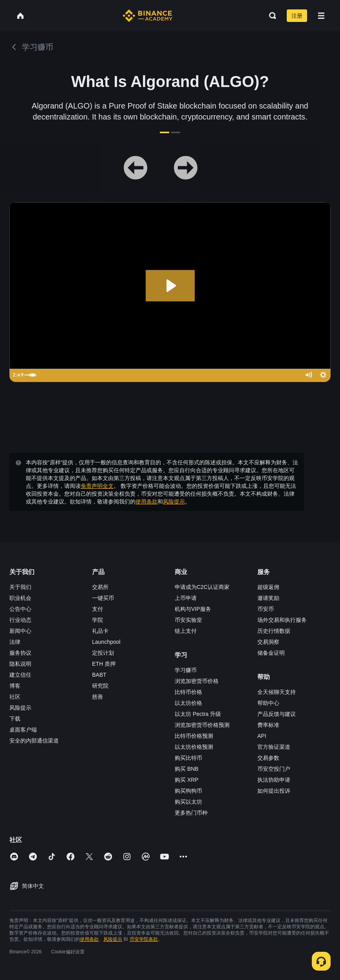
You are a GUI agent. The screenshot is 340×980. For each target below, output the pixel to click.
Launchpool (106, 642)
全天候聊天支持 (277, 692)
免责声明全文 (97, 486)
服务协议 (20, 653)
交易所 (100, 587)
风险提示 (174, 502)
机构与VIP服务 (193, 609)
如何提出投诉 (274, 791)
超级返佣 (268, 587)
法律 (15, 642)
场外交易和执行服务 (282, 620)
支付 (98, 609)
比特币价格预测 (194, 736)
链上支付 (186, 631)
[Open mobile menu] (321, 16)
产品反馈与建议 (277, 714)
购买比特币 (188, 758)
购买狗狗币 (188, 791)
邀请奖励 (268, 598)
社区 (15, 697)
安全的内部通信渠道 (34, 741)
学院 (98, 620)
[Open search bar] (270, 16)
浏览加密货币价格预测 (202, 725)
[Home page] (147, 16)
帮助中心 (268, 703)
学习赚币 (186, 670)
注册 (297, 16)
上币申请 (186, 598)
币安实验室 (188, 620)
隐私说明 (20, 664)
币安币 (266, 609)
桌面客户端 (23, 730)
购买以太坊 (188, 802)
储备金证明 (271, 653)
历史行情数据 (274, 631)
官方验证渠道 (274, 747)
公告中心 (20, 609)
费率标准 (268, 725)
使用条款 (146, 502)
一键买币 (103, 598)
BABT (99, 675)
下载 (15, 719)
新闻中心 (20, 631)
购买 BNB (187, 769)
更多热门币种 (191, 813)
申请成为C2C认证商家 (202, 587)
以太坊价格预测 (194, 747)
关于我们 (20, 587)
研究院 (100, 686)
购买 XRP (187, 780)
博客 (15, 686)
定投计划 (103, 653)
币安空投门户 (274, 769)
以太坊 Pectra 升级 (198, 714)
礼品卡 (100, 631)
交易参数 (268, 758)
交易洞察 (268, 642)
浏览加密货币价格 (197, 681)
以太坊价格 (188, 703)
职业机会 (20, 598)
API (262, 736)
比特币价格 (188, 692)
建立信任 (20, 675)
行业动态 (20, 620)
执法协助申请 (274, 780)
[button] (321, 16)
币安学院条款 (144, 939)
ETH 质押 (104, 664)
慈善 (98, 697)
